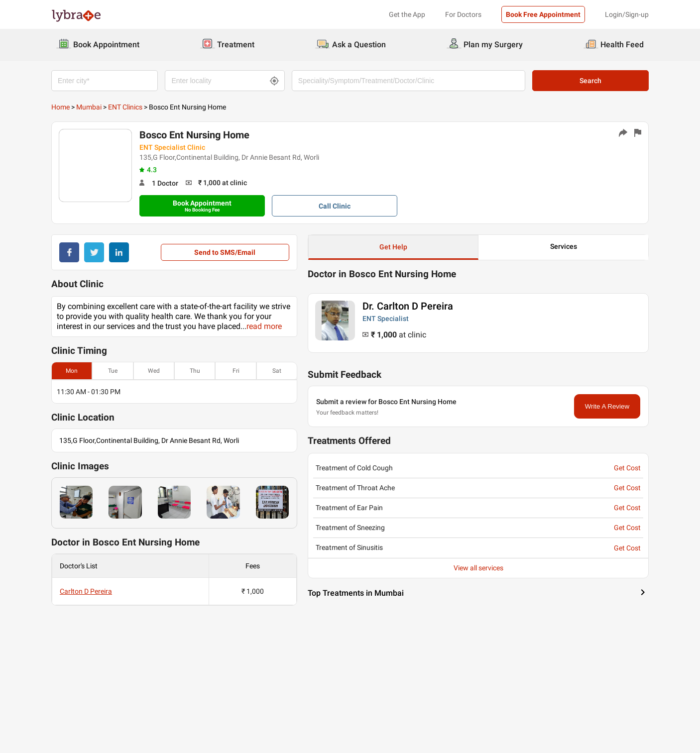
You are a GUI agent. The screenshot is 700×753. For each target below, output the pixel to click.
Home (60, 107)
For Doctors (463, 14)
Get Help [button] (393, 247)
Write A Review (607, 406)
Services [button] (564, 246)
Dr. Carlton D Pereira (408, 306)
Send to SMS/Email (225, 252)
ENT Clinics (125, 107)
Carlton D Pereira (86, 591)
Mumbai (89, 107)
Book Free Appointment (543, 14)
